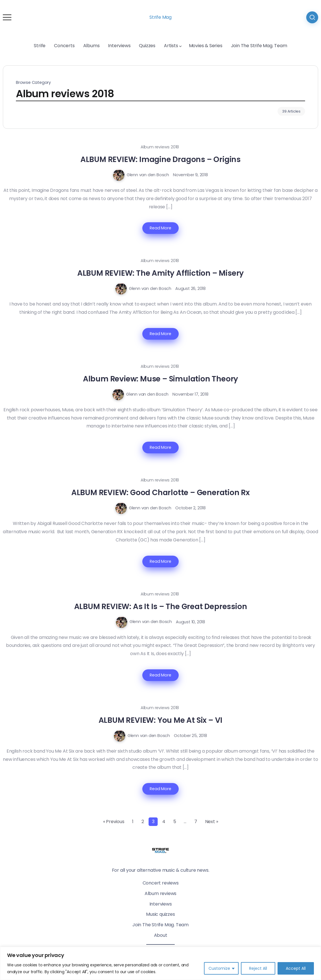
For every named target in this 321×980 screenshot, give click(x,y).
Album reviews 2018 (160, 147)
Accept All (296, 968)
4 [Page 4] (164, 822)
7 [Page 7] (196, 822)
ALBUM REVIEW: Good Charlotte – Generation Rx (160, 492)
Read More (160, 228)
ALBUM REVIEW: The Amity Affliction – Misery (160, 273)
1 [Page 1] (133, 822)
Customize (219, 968)
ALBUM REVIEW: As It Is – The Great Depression (161, 606)
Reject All (258, 968)
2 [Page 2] (143, 822)
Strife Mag (160, 17)
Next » (212, 822)
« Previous (114, 822)
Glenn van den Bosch (148, 175)
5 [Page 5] (175, 822)
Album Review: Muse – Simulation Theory (160, 379)
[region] (160, 963)
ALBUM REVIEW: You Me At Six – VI (161, 720)
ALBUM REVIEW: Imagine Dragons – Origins (160, 159)
